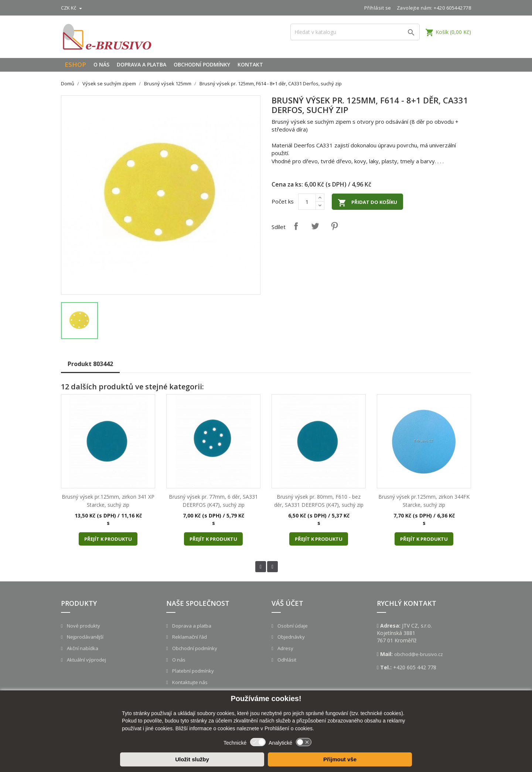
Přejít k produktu (108, 539)
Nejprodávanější (85, 637)
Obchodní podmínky (202, 64)
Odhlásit (286, 660)
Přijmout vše (340, 759)
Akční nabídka (82, 648)
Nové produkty (83, 626)
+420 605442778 (452, 8)
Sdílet (296, 226)
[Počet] (307, 202)
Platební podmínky (192, 671)
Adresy (285, 648)
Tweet (315, 226)
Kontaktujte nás (189, 682)
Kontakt (250, 64)
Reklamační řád (189, 637)
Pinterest (334, 226)
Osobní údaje (292, 626)
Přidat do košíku (367, 203)
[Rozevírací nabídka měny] (72, 8)
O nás (101, 64)
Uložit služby (192, 759)
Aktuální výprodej (86, 660)
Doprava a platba (141, 64)
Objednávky (291, 637)
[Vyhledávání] (355, 32)
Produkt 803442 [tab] (90, 364)
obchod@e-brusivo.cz (419, 654)
